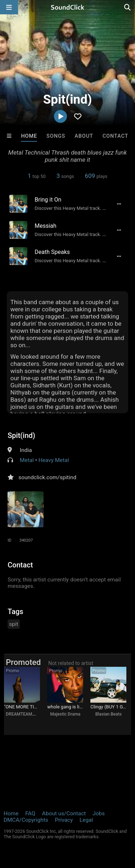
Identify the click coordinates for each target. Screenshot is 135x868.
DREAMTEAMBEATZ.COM (31, 714)
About (84, 136)
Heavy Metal (54, 460)
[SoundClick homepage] (68, 7)
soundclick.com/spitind (47, 477)
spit (13, 624)
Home (29, 136)
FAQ (30, 813)
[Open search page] (128, 7)
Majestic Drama (65, 714)
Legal (86, 820)
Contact (116, 136)
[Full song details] (119, 204)
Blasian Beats (109, 714)
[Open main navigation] (9, 7)
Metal (27, 460)
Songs (56, 136)
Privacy (64, 820)
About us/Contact (64, 813)
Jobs (99, 813)
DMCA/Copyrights (26, 820)
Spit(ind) (21, 435)
